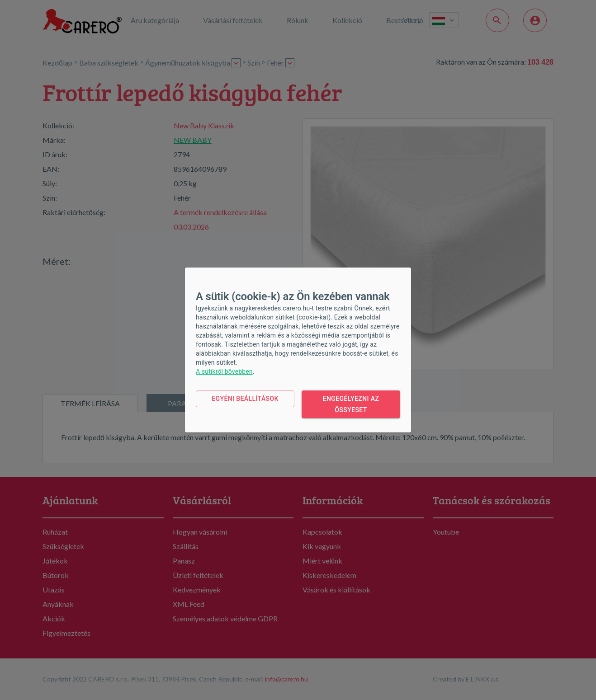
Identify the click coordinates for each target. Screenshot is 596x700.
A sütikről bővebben (224, 371)
